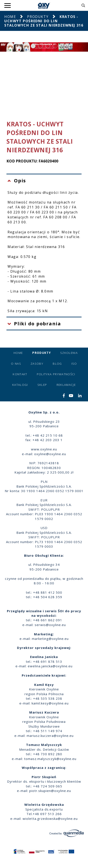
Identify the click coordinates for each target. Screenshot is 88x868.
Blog (57, 364)
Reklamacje (66, 385)
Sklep (42, 385)
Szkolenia (69, 353)
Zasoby (37, 364)
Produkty (38, 17)
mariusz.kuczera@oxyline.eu (50, 736)
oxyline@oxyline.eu (50, 454)
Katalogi (20, 385)
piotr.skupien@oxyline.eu (50, 791)
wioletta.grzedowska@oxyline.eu (50, 819)
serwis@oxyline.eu (50, 625)
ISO (74, 364)
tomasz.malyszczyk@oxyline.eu (50, 759)
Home (10, 17)
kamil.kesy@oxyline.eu (50, 703)
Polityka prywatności (56, 374)
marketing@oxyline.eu (50, 639)
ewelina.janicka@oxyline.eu (50, 666)
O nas (16, 364)
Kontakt (20, 374)
